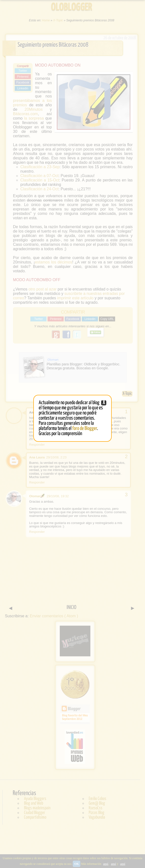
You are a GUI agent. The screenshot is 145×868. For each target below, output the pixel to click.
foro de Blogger (85, 428)
